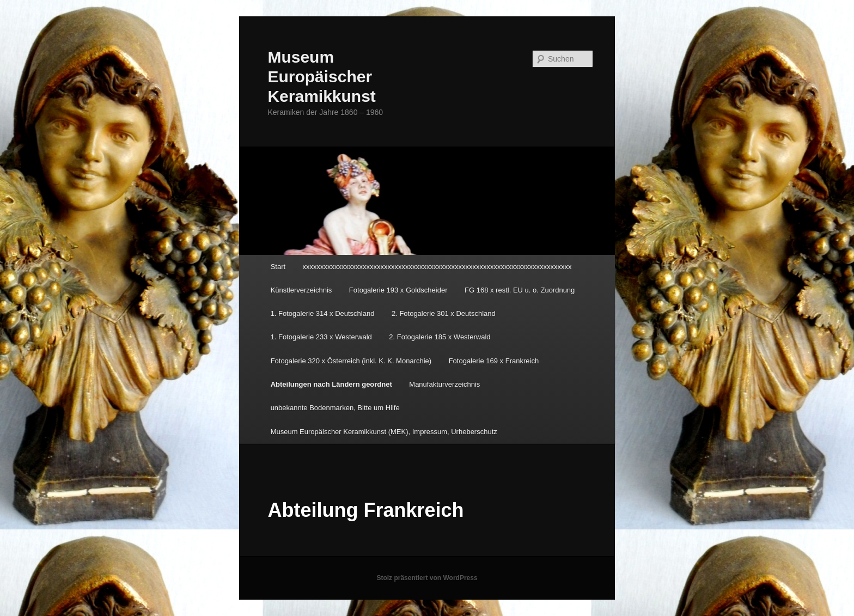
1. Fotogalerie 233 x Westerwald (321, 337)
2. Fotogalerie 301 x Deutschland (444, 313)
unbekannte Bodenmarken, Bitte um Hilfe (335, 408)
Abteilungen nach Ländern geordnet (331, 384)
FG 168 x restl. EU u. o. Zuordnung (520, 290)
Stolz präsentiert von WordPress (427, 578)
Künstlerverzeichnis (301, 290)
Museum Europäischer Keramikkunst (321, 77)
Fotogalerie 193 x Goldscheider (398, 290)
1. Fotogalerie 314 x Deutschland (323, 313)
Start (278, 267)
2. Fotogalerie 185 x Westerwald (440, 337)
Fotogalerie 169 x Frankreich (494, 361)
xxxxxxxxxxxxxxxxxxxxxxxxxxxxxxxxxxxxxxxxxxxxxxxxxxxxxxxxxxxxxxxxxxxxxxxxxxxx (437, 267)
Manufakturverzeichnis (444, 384)
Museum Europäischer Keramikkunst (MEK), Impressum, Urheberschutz (384, 432)
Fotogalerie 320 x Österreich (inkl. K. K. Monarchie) (351, 361)
